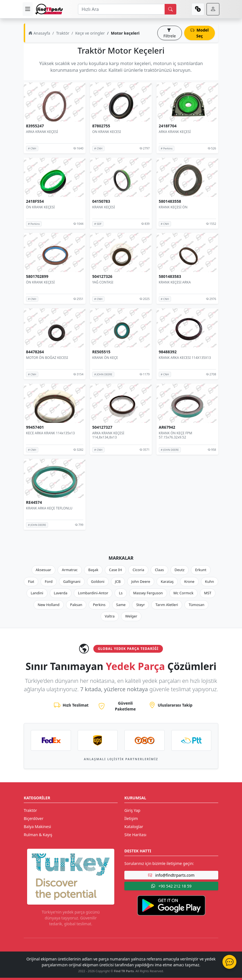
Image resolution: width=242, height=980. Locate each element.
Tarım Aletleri (167, 605)
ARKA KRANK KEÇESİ (42, 132)
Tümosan (196, 605)
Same (121, 605)
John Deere (141, 581)
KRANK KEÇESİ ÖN (173, 207)
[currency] (198, 9)
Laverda (61, 593)
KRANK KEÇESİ (104, 207)
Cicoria (138, 570)
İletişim (131, 818)
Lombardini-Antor (93, 593)
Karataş (167, 581)
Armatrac (70, 570)
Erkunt (201, 570)
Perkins (99, 605)
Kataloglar (134, 827)
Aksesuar (44, 570)
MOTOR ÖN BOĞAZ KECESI (47, 358)
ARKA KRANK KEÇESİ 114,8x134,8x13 (108, 435)
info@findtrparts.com (171, 875)
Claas (159, 570)
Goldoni (98, 581)
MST (208, 593)
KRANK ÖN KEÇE (105, 358)
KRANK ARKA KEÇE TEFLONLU (49, 508)
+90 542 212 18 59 (171, 886)
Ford (49, 581)
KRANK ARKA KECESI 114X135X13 (185, 358)
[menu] (28, 9)
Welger (131, 616)
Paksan (76, 605)
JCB (118, 581)
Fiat (31, 581)
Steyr (140, 605)
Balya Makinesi (37, 827)
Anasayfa (39, 33)
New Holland (49, 605)
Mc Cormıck (184, 593)
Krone (189, 581)
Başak (93, 570)
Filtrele (170, 33)
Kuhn (210, 581)
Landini (37, 593)
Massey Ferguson (148, 593)
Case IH (116, 570)
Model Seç (200, 33)
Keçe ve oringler (90, 33)
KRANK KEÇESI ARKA (175, 282)
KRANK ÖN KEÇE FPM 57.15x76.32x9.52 (175, 435)
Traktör (63, 33)
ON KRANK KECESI (107, 132)
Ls (121, 593)
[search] (170, 9)
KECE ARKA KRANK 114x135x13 (50, 433)
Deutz (180, 570)
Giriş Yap (132, 810)
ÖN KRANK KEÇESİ (40, 207)
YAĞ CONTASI (103, 282)
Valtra (110, 616)
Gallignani (72, 581)
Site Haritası (135, 835)
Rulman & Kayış (38, 835)
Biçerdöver (34, 818)
